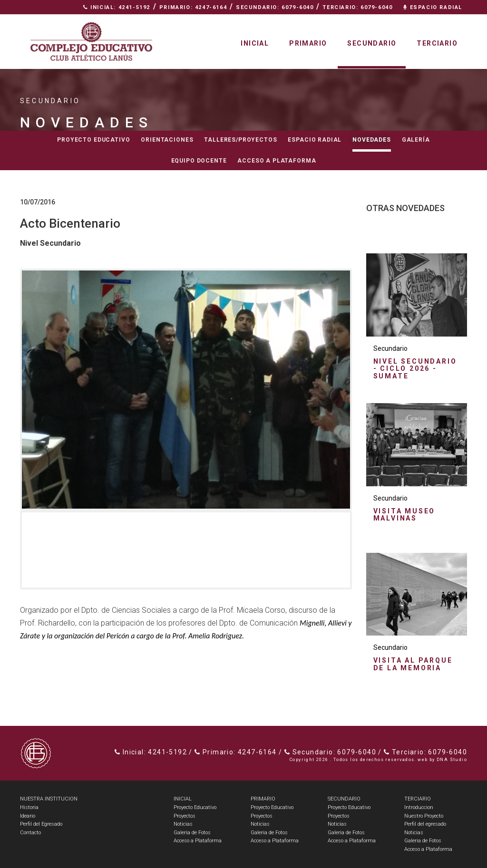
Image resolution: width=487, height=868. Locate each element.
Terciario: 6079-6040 (357, 7)
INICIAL (183, 799)
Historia (29, 807)
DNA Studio (452, 760)
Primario (308, 43)
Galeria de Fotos (192, 833)
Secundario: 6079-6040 (275, 7)
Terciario (437, 43)
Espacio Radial (433, 7)
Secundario (372, 43)
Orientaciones (167, 140)
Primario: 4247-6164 (193, 7)
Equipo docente (199, 161)
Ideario (28, 816)
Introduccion (419, 807)
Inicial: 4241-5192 (117, 7)
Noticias (183, 824)
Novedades (372, 140)
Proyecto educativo (93, 140)
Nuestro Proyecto (424, 816)
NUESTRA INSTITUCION (49, 799)
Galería (416, 140)
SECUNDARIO (344, 799)
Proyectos (185, 816)
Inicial (255, 43)
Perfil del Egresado (41, 824)
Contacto (441, 22)
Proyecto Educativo (195, 807)
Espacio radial (315, 140)
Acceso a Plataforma (277, 161)
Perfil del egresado (425, 824)
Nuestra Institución (368, 22)
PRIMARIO (263, 799)
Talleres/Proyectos (240, 140)
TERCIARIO (418, 799)
